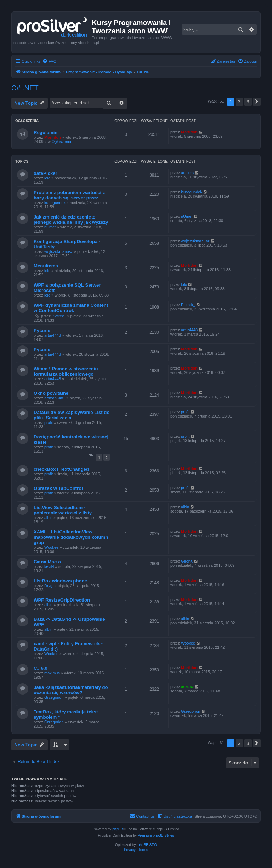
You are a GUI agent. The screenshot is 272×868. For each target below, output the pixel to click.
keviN (49, 566)
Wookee (51, 547)
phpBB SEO (147, 845)
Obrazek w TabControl (58, 488)
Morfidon (53, 137)
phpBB (118, 829)
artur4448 (53, 335)
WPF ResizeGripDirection (62, 600)
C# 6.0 (41, 668)
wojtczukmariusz (59, 251)
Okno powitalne (51, 393)
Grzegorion (54, 697)
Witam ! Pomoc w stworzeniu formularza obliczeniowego (66, 371)
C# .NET (25, 88)
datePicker (46, 173)
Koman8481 (55, 398)
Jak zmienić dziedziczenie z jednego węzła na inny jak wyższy (71, 220)
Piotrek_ (59, 316)
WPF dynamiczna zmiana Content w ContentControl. (71, 308)
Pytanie (42, 330)
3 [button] (248, 101)
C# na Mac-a (47, 562)
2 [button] (239, 101)
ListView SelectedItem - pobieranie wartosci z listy (63, 510)
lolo (47, 178)
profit (49, 422)
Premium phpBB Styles (156, 836)
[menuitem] (49, 61)
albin (48, 518)
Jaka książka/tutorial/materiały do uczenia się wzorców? (71, 690)
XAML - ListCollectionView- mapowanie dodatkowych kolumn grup (71, 537)
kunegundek (55, 203)
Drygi (49, 586)
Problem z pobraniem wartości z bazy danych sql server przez (69, 195)
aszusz (187, 687)
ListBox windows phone (60, 581)
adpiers (187, 173)
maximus (52, 673)
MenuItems (46, 266)
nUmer (50, 227)
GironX (187, 561)
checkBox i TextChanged (61, 469)
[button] (257, 101)
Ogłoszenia (61, 142)
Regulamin (46, 132)
